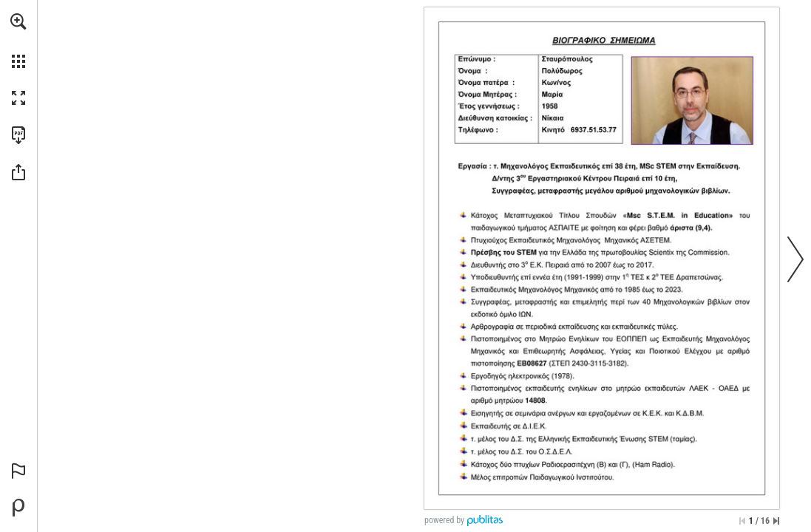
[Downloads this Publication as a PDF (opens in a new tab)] (18, 135)
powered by (444, 520)
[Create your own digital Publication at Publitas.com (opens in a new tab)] (18, 508)
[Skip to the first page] (742, 521)
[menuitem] (18, 41)
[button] (18, 21)
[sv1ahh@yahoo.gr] (568, 129)
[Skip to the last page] (776, 521)
